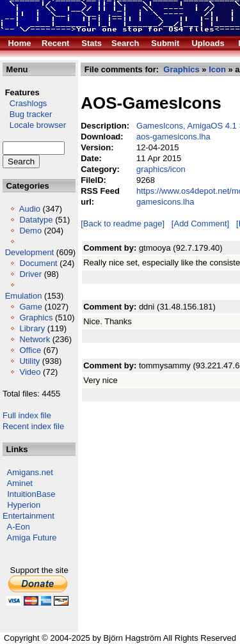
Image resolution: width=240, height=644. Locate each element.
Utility (29, 361)
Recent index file (33, 426)
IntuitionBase (31, 494)
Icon (217, 69)
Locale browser (34, 125)
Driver (30, 274)
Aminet (20, 483)
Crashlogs (25, 103)
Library (32, 328)
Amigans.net (30, 472)
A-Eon (19, 527)
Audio (30, 209)
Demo (30, 231)
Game (30, 307)
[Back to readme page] (123, 224)
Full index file (27, 415)
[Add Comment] (200, 224)
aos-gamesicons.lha (173, 137)
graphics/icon (161, 169)
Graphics (36, 318)
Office (30, 350)
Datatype (36, 220)
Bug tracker (27, 114)
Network (35, 339)
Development (30, 252)
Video (30, 372)
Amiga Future (32, 538)
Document (38, 263)
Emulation (24, 296)
